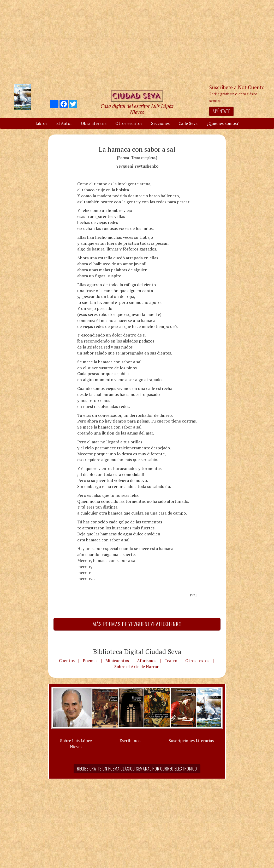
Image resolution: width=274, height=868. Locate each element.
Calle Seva (188, 123)
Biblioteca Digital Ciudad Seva (137, 651)
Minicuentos (117, 661)
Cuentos (67, 661)
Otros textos (197, 661)
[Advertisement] (137, 42)
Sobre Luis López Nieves (76, 744)
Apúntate (221, 111)
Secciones (160, 123)
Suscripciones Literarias (191, 741)
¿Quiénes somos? (222, 123)
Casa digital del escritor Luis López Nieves (137, 109)
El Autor (64, 123)
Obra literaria (94, 123)
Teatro (171, 661)
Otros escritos (129, 123)
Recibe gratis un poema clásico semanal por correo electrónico (137, 769)
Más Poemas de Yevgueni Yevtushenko (137, 624)
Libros (41, 123)
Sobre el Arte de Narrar (136, 667)
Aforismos (147, 661)
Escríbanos (130, 741)
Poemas (90, 661)
